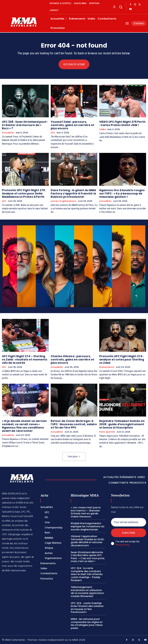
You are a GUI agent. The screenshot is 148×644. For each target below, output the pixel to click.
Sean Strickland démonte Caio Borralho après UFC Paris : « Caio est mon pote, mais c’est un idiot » (88, 556)
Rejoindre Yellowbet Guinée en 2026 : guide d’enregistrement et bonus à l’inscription (122, 424)
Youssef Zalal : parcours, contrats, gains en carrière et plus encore (72, 125)
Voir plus (74, 456)
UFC (53, 133)
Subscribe (129, 533)
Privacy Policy (122, 545)
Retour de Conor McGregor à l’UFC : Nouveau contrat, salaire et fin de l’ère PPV (74, 424)
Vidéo (103, 129)
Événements (107, 367)
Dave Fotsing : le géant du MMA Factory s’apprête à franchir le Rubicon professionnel (73, 193)
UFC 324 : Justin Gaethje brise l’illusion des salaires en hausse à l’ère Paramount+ (87, 607)
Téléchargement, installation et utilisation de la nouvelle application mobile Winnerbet (87, 591)
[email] (129, 522)
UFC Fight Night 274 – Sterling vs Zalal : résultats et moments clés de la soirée (25, 359)
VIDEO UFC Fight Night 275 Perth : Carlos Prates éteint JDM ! (122, 123)
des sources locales (20, 561)
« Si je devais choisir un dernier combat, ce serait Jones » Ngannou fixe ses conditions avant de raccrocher (24, 426)
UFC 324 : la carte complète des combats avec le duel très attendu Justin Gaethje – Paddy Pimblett (87, 574)
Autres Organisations (64, 201)
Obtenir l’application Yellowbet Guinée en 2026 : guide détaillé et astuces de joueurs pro (88, 541)
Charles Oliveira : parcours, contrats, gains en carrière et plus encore (72, 359)
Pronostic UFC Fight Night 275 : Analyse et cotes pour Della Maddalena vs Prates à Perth (24, 193)
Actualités (8, 133)
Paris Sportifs (107, 432)
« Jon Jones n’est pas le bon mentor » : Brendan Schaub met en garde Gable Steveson (86, 512)
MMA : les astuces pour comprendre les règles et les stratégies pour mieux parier (87, 623)
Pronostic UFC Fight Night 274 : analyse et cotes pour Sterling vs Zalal (122, 359)
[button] (121, 7)
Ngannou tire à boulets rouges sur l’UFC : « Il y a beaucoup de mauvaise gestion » (122, 193)
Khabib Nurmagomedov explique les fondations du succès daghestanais (87, 526)
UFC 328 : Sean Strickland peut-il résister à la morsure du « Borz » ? (25, 125)
